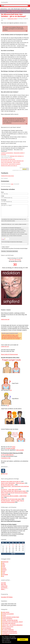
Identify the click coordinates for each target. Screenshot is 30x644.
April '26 (13, 554)
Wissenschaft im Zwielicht (19, 153)
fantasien (4, 570)
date (16, 156)
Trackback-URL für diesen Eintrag (7, 176)
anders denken (6, 612)
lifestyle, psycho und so (8, 627)
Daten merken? (6, 247)
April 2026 (3, 583)
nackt (4, 573)
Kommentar (4, 204)
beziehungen (12, 156)
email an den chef (5, 319)
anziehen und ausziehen (8, 614)
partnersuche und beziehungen (10, 631)
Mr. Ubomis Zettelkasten (8, 630)
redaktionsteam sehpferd (12, 19)
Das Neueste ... (5, 588)
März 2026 (4, 584)
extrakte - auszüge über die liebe (10, 620)
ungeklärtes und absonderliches (7, 153)
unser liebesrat (6, 635)
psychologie (20, 156)
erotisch (4, 568)
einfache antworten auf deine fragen (11, 617)
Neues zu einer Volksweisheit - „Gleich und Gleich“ (11, 162)
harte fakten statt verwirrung (9, 623)
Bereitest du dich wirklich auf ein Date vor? (9, 166)
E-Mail (3, 196)
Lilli (11, 390)
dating (4, 565)
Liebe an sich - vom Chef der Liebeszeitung (12, 625)
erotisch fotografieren (7, 619)
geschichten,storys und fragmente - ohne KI (12, 622)
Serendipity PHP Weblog (7, 597)
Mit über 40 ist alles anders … (8, 485)
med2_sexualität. (20, 450)
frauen (4, 571)
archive (4, 615)
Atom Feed (5, 474)
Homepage (4, 200)
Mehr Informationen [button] (7, 642)
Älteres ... (3, 589)
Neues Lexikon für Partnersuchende (9, 354)
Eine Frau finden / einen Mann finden (8, 159)
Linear (12, 184)
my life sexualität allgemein (7, 455)
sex (23, 156)
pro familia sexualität (10, 448)
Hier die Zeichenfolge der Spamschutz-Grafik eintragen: (12, 242)
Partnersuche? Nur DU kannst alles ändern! (11, 499)
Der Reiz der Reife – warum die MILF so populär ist (11, 164)
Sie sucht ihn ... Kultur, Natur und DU (10, 490)
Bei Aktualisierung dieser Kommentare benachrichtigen (15, 248)
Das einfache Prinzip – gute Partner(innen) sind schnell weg (15, 486)
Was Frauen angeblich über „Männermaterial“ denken (13, 491)
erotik (4, 567)
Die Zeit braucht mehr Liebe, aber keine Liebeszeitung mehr (12, 161)
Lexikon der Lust (5, 346)
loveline (14, 447)
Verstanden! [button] (23, 640)
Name (2, 192)
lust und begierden (7, 628)
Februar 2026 (4, 586)
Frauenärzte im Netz (6, 458)
